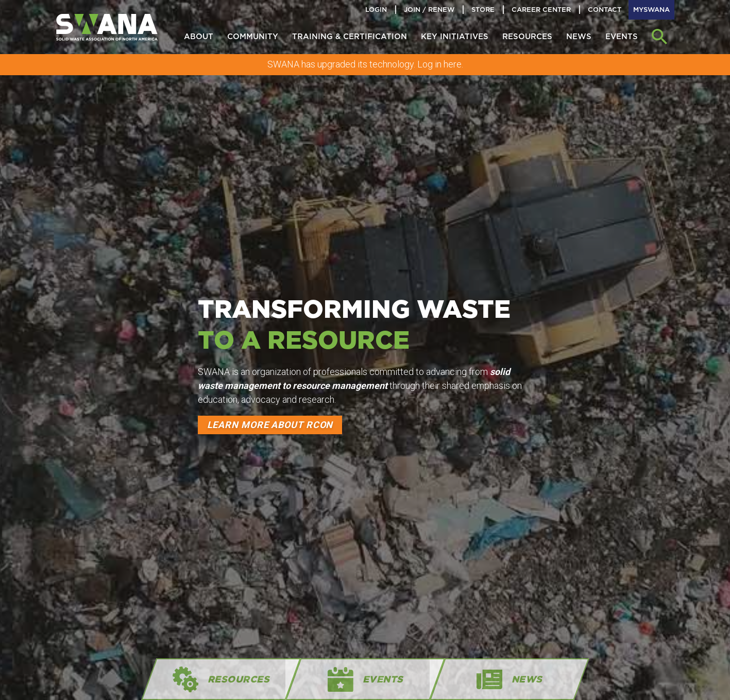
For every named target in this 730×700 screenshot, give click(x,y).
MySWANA (651, 10)
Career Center (541, 10)
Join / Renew (429, 10)
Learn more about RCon (270, 425)
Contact (605, 10)
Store (483, 10)
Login (376, 10)
